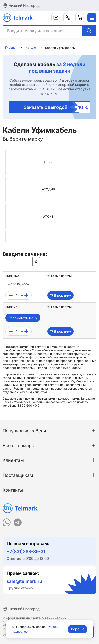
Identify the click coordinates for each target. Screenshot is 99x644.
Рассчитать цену (23, 318)
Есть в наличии (62, 276)
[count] (17, 295)
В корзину (61, 295)
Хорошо (78, 629)
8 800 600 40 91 (29, 405)
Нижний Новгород (24, 5)
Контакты (13, 490)
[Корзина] (80, 18)
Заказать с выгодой (56, 107)
